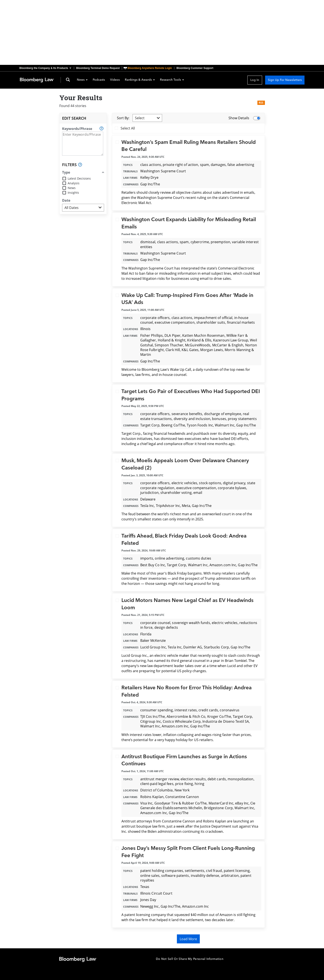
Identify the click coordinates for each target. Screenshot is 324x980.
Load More (188, 939)
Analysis (74, 183)
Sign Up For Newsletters (285, 80)
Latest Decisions (79, 178)
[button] (47, 68)
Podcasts (99, 80)
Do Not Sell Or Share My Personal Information (190, 959)
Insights (73, 193)
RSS (261, 103)
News (82, 80)
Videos (115, 80)
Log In (255, 80)
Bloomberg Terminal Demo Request (98, 68)
